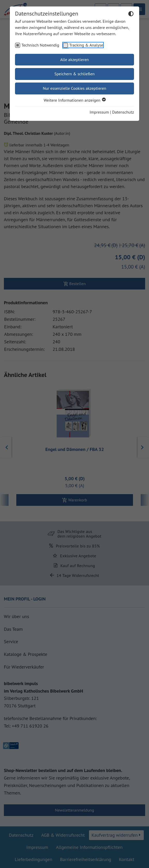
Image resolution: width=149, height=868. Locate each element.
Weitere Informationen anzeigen (74, 100)
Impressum (99, 112)
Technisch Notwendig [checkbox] (40, 45)
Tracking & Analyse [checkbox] (86, 45)
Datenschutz (123, 112)
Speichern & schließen (74, 74)
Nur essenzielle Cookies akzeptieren (74, 88)
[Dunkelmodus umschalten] (131, 14)
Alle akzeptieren (75, 60)
